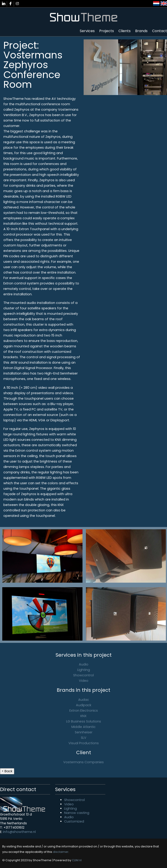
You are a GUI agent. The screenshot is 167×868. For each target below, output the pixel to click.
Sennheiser (84, 732)
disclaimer (61, 852)
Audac (84, 700)
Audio (84, 664)
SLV (84, 738)
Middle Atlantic (83, 727)
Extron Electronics (84, 711)
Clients (125, 31)
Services (87, 31)
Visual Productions (84, 743)
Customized (74, 821)
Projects (107, 31)
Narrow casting (77, 813)
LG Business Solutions (84, 721)
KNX (83, 716)
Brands (141, 31)
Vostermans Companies (83, 762)
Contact (160, 31)
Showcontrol (83, 675)
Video (84, 681)
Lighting (84, 670)
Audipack (84, 705)
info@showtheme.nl (19, 832)
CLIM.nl (77, 860)
